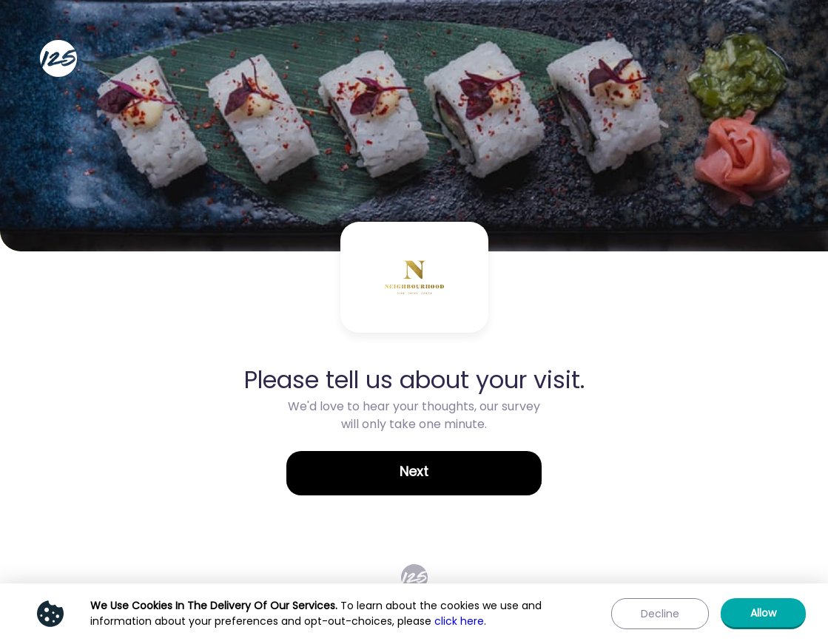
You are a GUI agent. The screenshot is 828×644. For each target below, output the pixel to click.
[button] (414, 473)
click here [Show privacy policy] (459, 621)
